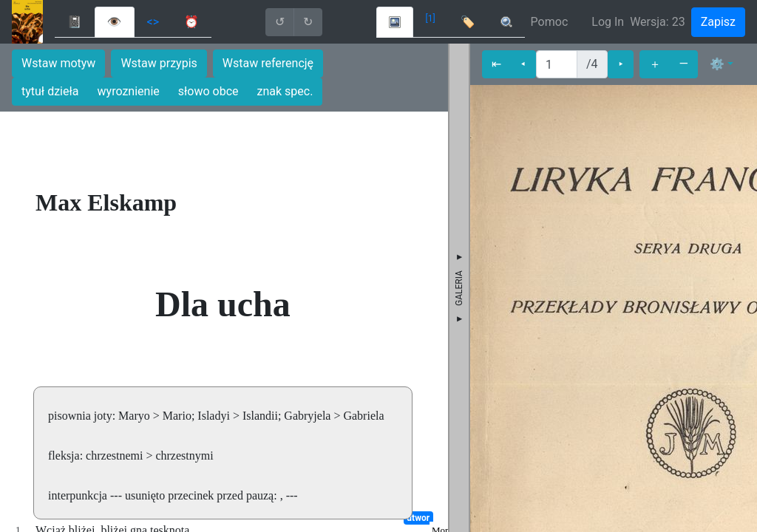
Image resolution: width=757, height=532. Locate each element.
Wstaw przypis (159, 63)
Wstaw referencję (268, 63)
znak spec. (285, 91)
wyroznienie (129, 91)
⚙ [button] (717, 64)
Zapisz (718, 22)
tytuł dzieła (50, 91)
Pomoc (550, 22)
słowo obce (208, 91)
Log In (608, 22)
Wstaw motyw (58, 63)
